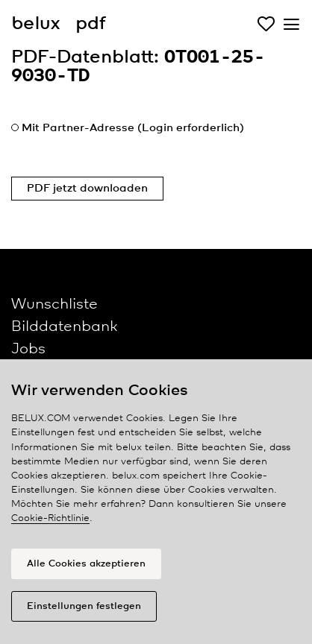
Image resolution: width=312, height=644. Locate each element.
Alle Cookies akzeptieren (86, 564)
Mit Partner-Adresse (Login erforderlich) (133, 128)
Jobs (28, 349)
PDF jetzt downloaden (87, 189)
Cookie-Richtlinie (50, 518)
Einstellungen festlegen (84, 606)
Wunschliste (54, 304)
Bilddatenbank (64, 327)
